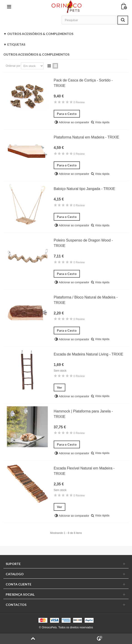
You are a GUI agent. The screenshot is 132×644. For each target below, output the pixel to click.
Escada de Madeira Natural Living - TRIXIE (88, 354)
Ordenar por (13, 66)
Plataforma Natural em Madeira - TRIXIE (86, 137)
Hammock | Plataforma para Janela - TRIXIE (83, 414)
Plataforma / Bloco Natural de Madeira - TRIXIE (86, 300)
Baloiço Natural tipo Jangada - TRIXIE (84, 189)
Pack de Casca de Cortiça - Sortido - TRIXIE (83, 83)
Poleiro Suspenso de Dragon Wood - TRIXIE (83, 243)
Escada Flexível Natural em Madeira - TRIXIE (84, 471)
